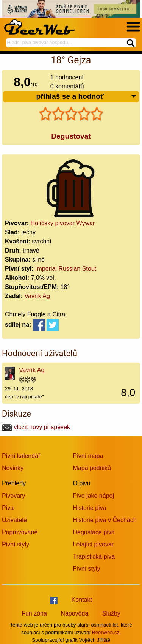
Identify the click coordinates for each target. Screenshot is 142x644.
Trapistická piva (94, 556)
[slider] (71, 114)
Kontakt (82, 600)
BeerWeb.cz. (106, 632)
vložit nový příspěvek (36, 427)
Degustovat (71, 136)
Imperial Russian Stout (66, 269)
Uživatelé (14, 520)
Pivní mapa (88, 456)
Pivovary (13, 496)
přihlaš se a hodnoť (87, 97)
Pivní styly (16, 544)
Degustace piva (94, 532)
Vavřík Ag (37, 296)
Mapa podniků (92, 468)
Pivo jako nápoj (94, 496)
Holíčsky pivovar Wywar (63, 223)
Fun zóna (34, 613)
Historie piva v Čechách (105, 520)
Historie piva (90, 508)
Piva (8, 508)
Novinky (13, 468)
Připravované (20, 532)
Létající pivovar (94, 544)
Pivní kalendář (21, 456)
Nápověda (74, 613)
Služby (111, 613)
